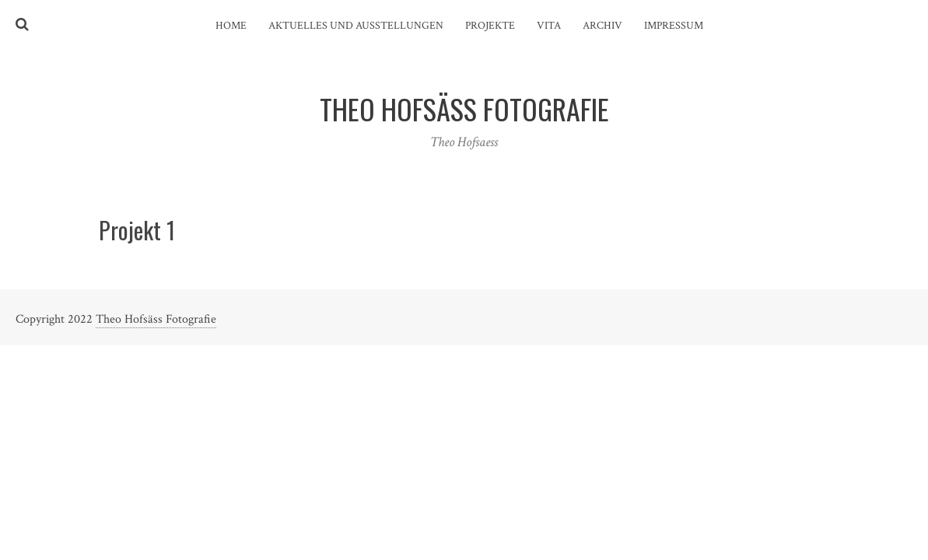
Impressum (674, 26)
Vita (549, 26)
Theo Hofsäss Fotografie (156, 319)
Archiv (602, 26)
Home (231, 26)
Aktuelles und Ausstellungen (356, 26)
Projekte (490, 26)
